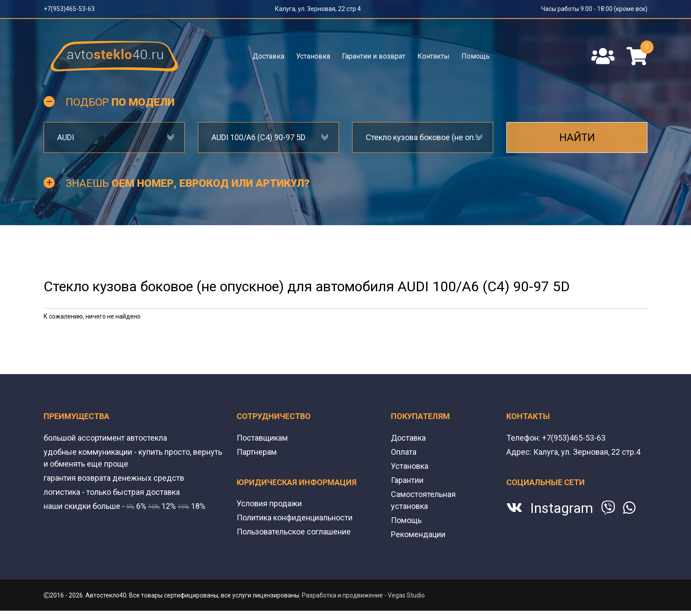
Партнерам (257, 452)
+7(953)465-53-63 (69, 9)
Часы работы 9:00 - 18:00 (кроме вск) (594, 9)
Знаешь (188, 183)
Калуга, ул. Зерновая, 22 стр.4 (318, 9)
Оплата (404, 452)
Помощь (476, 56)
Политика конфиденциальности (295, 518)
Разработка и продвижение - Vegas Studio (363, 595)
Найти (577, 137)
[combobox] (114, 137)
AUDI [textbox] (66, 137)
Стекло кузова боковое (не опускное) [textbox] (423, 137)
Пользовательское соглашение (294, 532)
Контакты (433, 56)
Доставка (268, 56)
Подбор (120, 102)
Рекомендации (418, 534)
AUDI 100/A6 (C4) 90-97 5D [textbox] (258, 137)
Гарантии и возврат (374, 56)
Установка (313, 56)
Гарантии (407, 480)
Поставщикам (262, 438)
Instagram (562, 508)
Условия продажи (269, 503)
